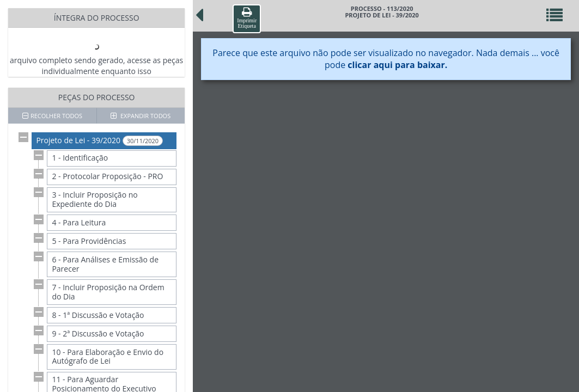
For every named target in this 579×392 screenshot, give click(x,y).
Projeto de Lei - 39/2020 (99, 140)
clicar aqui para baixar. (397, 65)
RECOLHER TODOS (52, 116)
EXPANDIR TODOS (141, 116)
